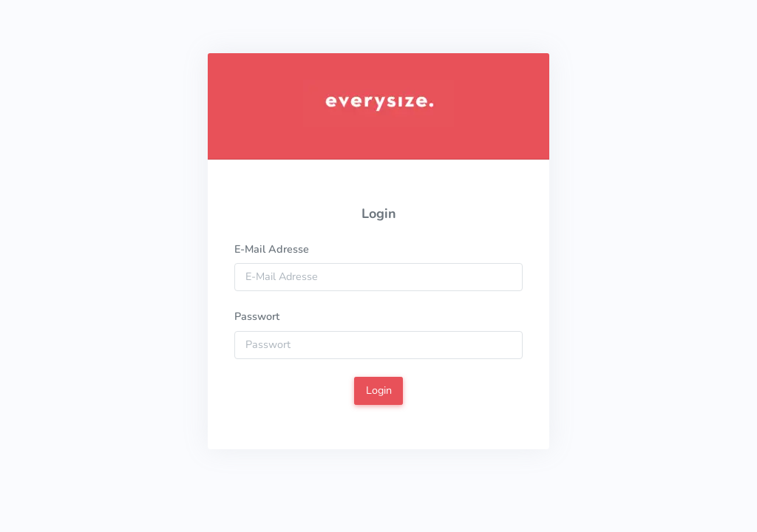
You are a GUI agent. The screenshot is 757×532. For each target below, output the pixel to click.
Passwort (257, 316)
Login (379, 390)
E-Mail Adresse (272, 249)
